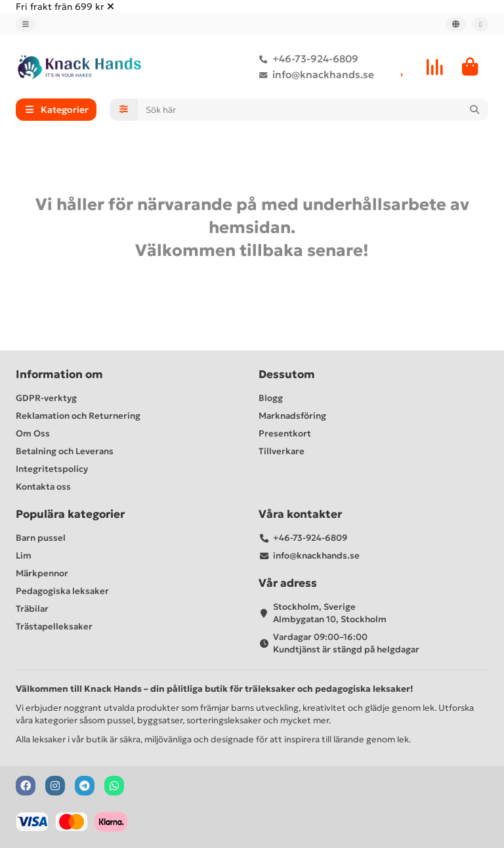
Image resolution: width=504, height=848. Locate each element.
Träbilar (32, 609)
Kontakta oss (43, 487)
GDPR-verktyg (46, 398)
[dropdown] (26, 24)
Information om (59, 374)
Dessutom (287, 374)
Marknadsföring (292, 416)
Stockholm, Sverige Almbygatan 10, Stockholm (330, 613)
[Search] (313, 110)
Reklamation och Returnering (78, 416)
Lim (24, 556)
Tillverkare (282, 451)
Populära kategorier (70, 514)
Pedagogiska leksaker (62, 591)
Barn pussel (41, 538)
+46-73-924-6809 (306, 59)
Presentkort (285, 434)
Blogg (271, 398)
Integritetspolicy (52, 469)
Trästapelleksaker (54, 626)
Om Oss (33, 434)
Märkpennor (42, 573)
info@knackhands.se (314, 75)
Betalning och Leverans (65, 451)
